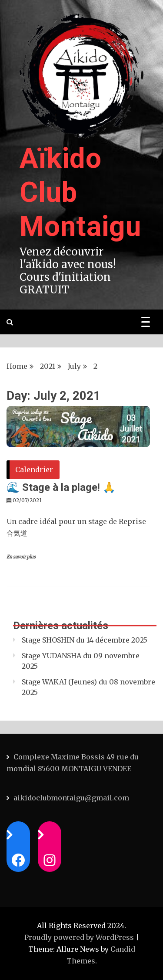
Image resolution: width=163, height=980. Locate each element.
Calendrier (34, 470)
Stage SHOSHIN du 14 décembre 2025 (85, 640)
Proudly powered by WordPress (80, 937)
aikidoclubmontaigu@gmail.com (71, 798)
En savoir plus (21, 557)
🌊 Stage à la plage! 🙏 (61, 487)
